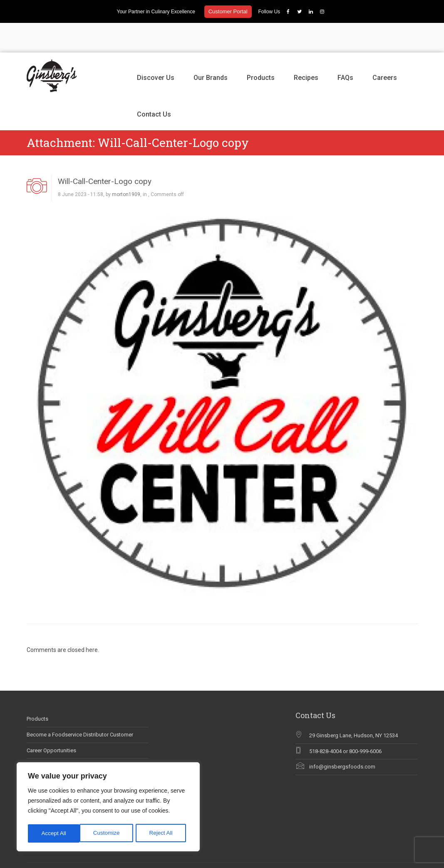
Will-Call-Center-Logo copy (105, 152)
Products (261, 48)
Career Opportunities (51, 721)
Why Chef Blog (44, 752)
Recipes (306, 48)
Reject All (109, 833)
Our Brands (211, 48)
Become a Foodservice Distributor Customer (80, 705)
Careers (385, 48)
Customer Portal (228, 11)
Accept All (163, 833)
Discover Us (156, 48)
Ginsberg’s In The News (55, 737)
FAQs (345, 48)
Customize (55, 833)
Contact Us (154, 85)
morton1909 (126, 165)
